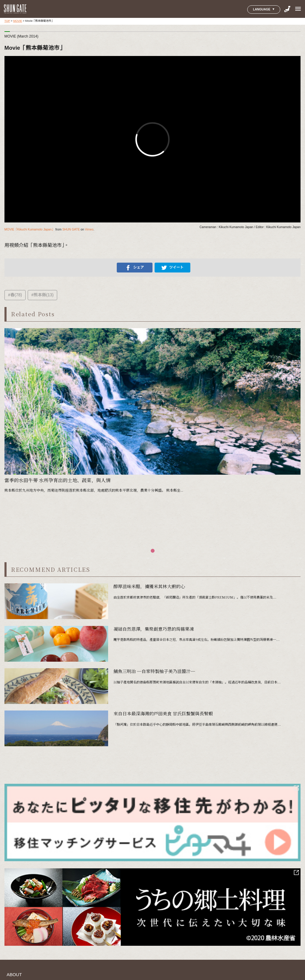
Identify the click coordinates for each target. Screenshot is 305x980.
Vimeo (89, 229)
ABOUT (14, 975)
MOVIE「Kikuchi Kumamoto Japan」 (29, 229)
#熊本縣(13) (42, 295)
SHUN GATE (71, 229)
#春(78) (15, 295)
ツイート (172, 268)
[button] (153, 551)
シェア (135, 268)
